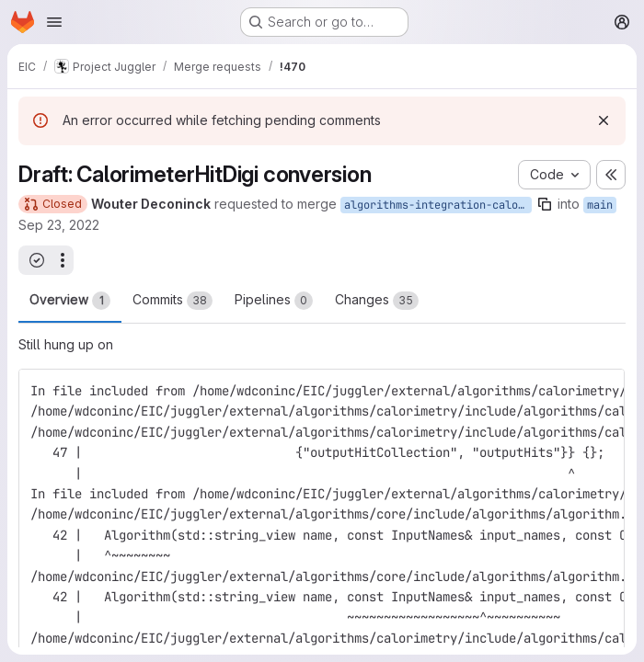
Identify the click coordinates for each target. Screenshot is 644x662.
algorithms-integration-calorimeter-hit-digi (438, 205)
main (600, 205)
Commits (172, 301)
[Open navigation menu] (54, 22)
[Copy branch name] (545, 204)
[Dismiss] (604, 120)
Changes (377, 301)
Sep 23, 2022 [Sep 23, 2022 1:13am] (59, 225)
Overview (70, 301)
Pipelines (274, 301)
